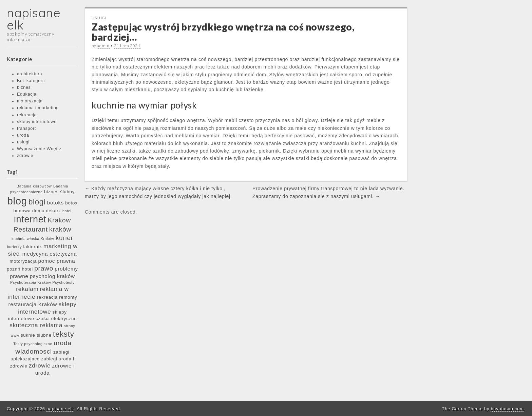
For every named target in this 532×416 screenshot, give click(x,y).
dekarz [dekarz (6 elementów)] (53, 211)
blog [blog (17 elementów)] (17, 201)
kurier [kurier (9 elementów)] (64, 238)
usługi (23, 142)
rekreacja (27, 115)
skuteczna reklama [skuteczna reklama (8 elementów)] (36, 325)
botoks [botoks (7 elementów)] (55, 203)
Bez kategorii (31, 81)
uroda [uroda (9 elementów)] (63, 343)
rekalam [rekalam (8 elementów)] (27, 289)
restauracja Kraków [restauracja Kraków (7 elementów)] (33, 304)
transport (26, 128)
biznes (24, 87)
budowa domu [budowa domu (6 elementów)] (29, 211)
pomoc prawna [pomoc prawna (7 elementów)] (57, 261)
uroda (23, 135)
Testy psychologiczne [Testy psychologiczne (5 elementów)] (33, 344)
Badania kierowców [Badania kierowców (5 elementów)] (34, 186)
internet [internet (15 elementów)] (30, 219)
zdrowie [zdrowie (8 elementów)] (40, 365)
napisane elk (34, 19)
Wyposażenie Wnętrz (39, 149)
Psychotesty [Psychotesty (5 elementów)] (64, 282)
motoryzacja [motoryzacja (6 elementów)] (23, 261)
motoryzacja (30, 101)
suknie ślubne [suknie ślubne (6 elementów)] (36, 335)
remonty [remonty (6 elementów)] (68, 297)
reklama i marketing (38, 108)
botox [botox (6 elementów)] (71, 203)
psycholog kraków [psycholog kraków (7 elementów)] (52, 276)
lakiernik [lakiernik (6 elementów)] (32, 247)
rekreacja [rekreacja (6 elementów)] (47, 297)
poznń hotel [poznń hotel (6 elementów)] (20, 269)
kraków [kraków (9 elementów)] (60, 229)
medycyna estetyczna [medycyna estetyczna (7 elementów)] (50, 254)
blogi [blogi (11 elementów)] (37, 202)
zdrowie (25, 156)
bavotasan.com (507, 409)
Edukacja (27, 94)
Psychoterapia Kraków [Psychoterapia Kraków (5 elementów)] (31, 282)
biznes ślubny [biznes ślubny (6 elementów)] (59, 192)
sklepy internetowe (37, 122)
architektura (30, 74)
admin (103, 46)
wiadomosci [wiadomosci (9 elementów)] (34, 351)
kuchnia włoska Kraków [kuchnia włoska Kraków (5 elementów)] (33, 239)
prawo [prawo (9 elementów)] (44, 268)
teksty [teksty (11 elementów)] (64, 334)
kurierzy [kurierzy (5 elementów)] (14, 247)
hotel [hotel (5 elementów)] (67, 211)
